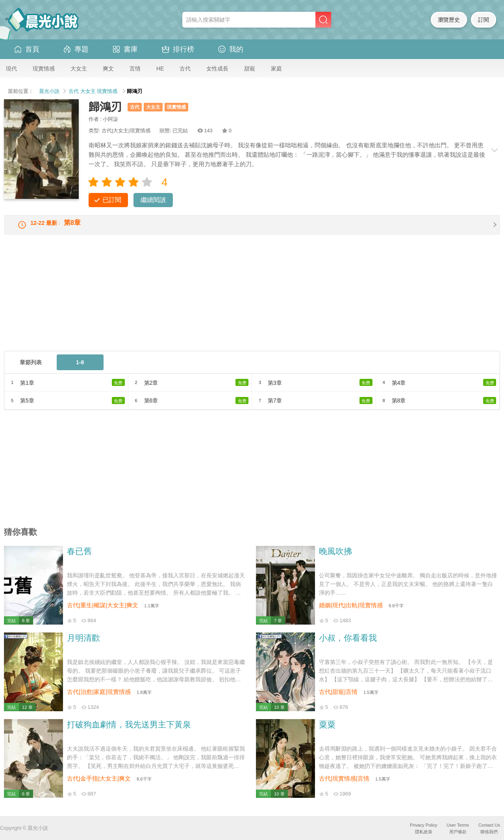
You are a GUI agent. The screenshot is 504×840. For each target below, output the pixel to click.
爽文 (108, 69)
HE (160, 69)
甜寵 (250, 69)
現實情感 (44, 69)
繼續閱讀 (153, 200)
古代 (185, 69)
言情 (135, 69)
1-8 (80, 369)
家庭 (276, 69)
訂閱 (484, 20)
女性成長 (217, 69)
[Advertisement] (240, 302)
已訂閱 (112, 200)
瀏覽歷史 (449, 20)
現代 (11, 69)
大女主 (79, 69)
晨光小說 (49, 91)
